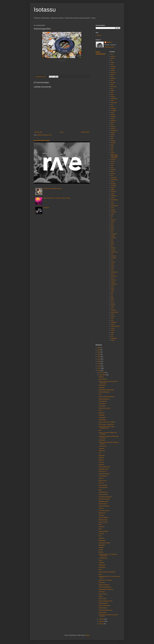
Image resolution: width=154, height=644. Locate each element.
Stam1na (101, 478)
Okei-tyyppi (102, 455)
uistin (112, 318)
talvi (112, 296)
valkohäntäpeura (115, 326)
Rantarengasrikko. (103, 603)
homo (112, 107)
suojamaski (114, 284)
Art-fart (100, 560)
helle (112, 101)
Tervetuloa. (102, 515)
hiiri (112, 105)
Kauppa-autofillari (103, 531)
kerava (113, 135)
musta (113, 204)
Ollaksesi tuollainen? (104, 585)
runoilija (113, 262)
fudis (112, 84)
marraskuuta (102, 375)
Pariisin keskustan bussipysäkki (107, 572)
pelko (112, 226)
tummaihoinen (115, 312)
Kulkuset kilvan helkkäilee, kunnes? (53, 189)
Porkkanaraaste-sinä (104, 467)
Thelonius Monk (103, 379)
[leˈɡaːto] (101, 552)
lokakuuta (102, 619)
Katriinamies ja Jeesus (104, 408)
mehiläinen (114, 196)
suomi (113, 286)
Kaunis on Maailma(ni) (104, 606)
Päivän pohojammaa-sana (105, 610)
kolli (112, 149)
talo (112, 294)
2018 (99, 366)
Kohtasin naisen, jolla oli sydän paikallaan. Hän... (107, 427)
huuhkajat (114, 111)
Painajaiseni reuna (103, 469)
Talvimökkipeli (102, 420)
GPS (100, 453)
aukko (113, 62)
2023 (99, 354)
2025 (99, 350)
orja (112, 216)
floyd (112, 80)
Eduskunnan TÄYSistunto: (105, 580)
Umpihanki (101, 527)
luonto (113, 182)
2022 (99, 357)
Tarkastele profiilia (109, 47)
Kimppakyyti (102, 565)
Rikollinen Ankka (103, 520)
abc (112, 54)
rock (112, 254)
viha (112, 336)
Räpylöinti (101, 458)
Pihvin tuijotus (102, 404)
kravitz (113, 153)
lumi (112, 176)
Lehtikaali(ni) (102, 440)
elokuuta (101, 624)
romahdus (114, 256)
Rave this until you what (42, 140)
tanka (112, 298)
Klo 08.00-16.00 (103, 594)
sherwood (114, 280)
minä (112, 202)
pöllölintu (113, 248)
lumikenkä (114, 178)
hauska (113, 97)
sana (112, 270)
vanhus (113, 330)
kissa (112, 145)
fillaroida (113, 78)
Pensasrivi (101, 465)
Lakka (100, 529)
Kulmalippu (102, 415)
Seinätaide (101, 563)
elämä (113, 74)
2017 (99, 368)
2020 (99, 361)
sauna (113, 274)
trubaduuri (114, 310)
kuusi (112, 164)
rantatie (113, 250)
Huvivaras (101, 462)
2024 (99, 352)
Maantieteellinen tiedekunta (106, 589)
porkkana (113, 238)
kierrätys (113, 141)
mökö (112, 208)
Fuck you (101, 483)
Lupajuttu (101, 547)
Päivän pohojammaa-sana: (106, 601)
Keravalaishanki (103, 476)
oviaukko (113, 220)
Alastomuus (102, 451)
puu (112, 246)
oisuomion (114, 212)
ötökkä (113, 340)
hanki (112, 95)
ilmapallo (113, 117)
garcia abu (114, 87)
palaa (112, 222)
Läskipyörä (101, 538)
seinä (112, 278)
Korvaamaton (102, 417)
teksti (112, 300)
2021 (99, 359)
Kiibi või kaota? (103, 599)
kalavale (113, 127)
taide (112, 292)
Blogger (87, 635)
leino (112, 166)
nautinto (113, 210)
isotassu (109, 42)
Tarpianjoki (101, 448)
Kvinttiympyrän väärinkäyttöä (106, 390)
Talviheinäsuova (103, 608)
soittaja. (113, 282)
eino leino (113, 72)
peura (113, 228)
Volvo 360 (101, 534)
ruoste (113, 266)
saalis (113, 268)
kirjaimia (113, 143)
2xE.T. (100, 394)
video (112, 332)
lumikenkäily (114, 180)
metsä (113, 198)
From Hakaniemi (103, 488)
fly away (113, 83)
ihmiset (113, 115)
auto (112, 64)
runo (112, 260)
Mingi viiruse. (102, 513)
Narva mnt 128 (102, 471)
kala (112, 125)
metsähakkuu (114, 200)
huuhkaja (113, 109)
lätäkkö (113, 190)
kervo (112, 137)
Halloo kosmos (102, 481)
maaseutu (114, 192)
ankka (113, 58)
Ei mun (100, 410)
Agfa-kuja (101, 377)
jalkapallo (113, 121)
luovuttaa (113, 184)
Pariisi (100, 574)
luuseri (113, 188)
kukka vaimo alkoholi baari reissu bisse (114, 156)
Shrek (100, 536)
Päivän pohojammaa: (104, 392)
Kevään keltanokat (103, 517)
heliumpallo (114, 99)
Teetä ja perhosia (103, 494)
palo (112, 224)
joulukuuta (102, 373)
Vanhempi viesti (85, 132)
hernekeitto (114, 103)
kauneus (113, 129)
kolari (112, 147)
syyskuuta (102, 621)
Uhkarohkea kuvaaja (104, 474)
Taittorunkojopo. (103, 612)
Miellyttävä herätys (103, 501)
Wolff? (100, 490)
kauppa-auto (114, 131)
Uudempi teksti (38, 132)
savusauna (114, 276)
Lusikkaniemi (102, 406)
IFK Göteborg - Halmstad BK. (106, 424)
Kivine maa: (102, 592)
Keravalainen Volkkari (104, 543)
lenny (112, 168)
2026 (99, 348)
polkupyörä (114, 234)
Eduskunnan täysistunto (105, 587)
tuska (112, 314)
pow (112, 240)
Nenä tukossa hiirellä (104, 499)
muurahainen (114, 206)
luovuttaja (113, 186)
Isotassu (45, 10)
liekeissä (113, 170)
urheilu (113, 324)
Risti (100, 430)
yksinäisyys (114, 338)
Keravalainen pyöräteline (105, 497)
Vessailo (101, 550)
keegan (113, 133)
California (101, 460)
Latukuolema (102, 567)
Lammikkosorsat (103, 558)
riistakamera (114, 252)
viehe (112, 334)
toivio (112, 308)
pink (112, 232)
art (112, 60)
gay (112, 89)
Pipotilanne (102, 413)
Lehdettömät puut (103, 492)
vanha (113, 328)
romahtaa (113, 258)
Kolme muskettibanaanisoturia (107, 397)
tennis (113, 302)
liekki (112, 172)
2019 (99, 364)
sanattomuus (114, 272)
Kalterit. (101, 596)
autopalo (113, 66)
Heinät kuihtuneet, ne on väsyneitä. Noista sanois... (108, 555)
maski (113, 194)
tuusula (113, 316)
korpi (112, 151)
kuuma (113, 162)
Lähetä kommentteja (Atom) (44, 135)
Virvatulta (101, 508)
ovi (112, 218)
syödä (113, 290)
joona (112, 123)
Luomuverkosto (103, 446)
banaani (113, 68)
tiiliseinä (113, 304)
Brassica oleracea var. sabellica (107, 422)
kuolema (113, 160)
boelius (113, 70)
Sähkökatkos (102, 545)
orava (112, 214)
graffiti (113, 90)
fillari (112, 77)
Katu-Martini (102, 583)
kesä (112, 139)
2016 (99, 370)
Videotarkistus (102, 385)
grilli (112, 93)
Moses (100, 570)
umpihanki (114, 322)
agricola (113, 56)
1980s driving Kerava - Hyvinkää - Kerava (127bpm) (57, 198)
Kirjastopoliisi (102, 541)
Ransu (100, 524)
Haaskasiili (46, 208)
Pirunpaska (102, 388)
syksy (112, 288)
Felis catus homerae (104, 511)
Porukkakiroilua (103, 401)
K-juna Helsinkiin (103, 485)
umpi (112, 320)
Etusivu (62, 132)
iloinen (113, 119)
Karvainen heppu (103, 522)
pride (112, 242)
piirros (113, 230)
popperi (113, 236)
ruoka (112, 264)
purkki (113, 244)
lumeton (113, 174)
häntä (112, 113)
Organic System (103, 504)
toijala (113, 306)
